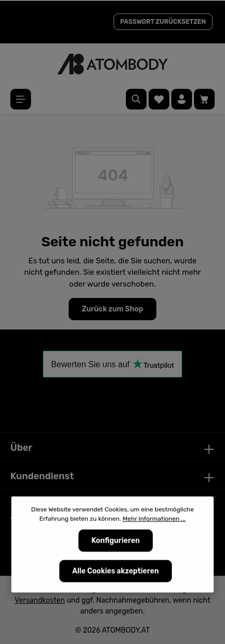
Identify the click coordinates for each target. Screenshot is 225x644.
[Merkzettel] (159, 99)
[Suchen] (136, 99)
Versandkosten (40, 600)
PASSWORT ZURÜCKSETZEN (163, 22)
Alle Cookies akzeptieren (116, 572)
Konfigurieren (116, 541)
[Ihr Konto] (182, 99)
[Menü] (21, 99)
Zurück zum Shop (112, 309)
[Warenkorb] (204, 99)
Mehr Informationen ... (154, 520)
